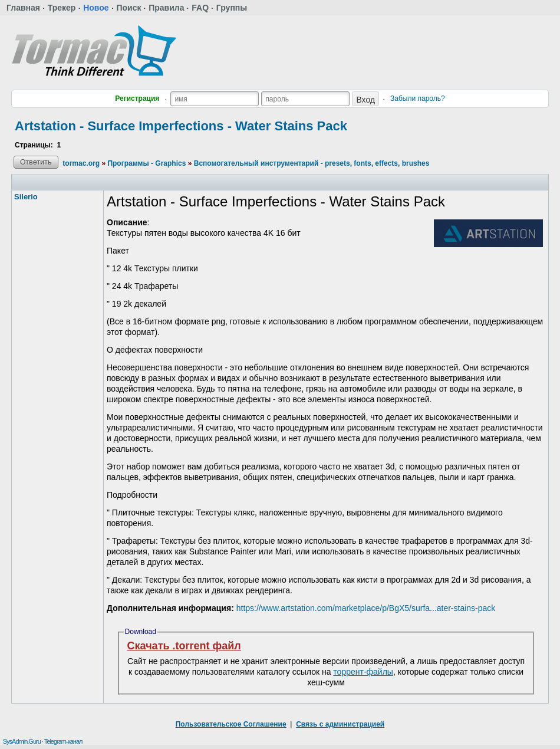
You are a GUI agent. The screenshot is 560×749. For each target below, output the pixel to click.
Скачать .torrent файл (184, 646)
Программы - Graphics (146, 163)
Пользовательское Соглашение (231, 724)
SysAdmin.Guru (22, 741)
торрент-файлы (363, 672)
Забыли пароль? (418, 98)
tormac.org (81, 163)
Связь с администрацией (340, 724)
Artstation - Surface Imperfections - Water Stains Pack (181, 126)
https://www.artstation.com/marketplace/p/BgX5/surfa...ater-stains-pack (366, 608)
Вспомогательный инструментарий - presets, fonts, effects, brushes (312, 163)
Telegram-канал (63, 741)
